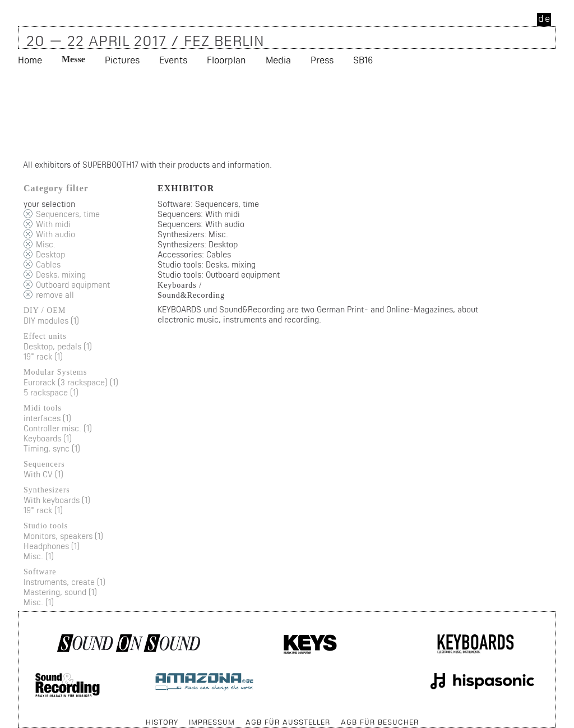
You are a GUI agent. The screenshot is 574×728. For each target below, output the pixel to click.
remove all (55, 295)
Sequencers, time (68, 214)
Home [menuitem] (30, 60)
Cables (48, 264)
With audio (55, 234)
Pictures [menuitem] (122, 60)
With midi (53, 224)
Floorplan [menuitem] (226, 60)
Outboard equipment (73, 285)
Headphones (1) (52, 546)
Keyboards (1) (48, 438)
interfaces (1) (47, 418)
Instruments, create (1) (64, 582)
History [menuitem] (162, 722)
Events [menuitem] (173, 60)
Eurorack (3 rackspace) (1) (71, 382)
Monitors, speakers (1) (63, 536)
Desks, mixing (61, 275)
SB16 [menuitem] (363, 60)
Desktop (50, 254)
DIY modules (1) (51, 321)
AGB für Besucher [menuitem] (380, 722)
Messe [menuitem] (73, 59)
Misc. (46, 244)
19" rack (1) (43, 356)
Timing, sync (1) (52, 448)
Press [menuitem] (322, 60)
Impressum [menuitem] (212, 722)
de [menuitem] (545, 18)
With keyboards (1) (57, 500)
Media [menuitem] (278, 60)
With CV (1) (43, 474)
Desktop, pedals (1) (58, 346)
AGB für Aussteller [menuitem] (288, 722)
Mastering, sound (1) (60, 592)
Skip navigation (19, 717)
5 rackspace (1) (51, 392)
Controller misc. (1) (58, 428)
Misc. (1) (39, 556)
